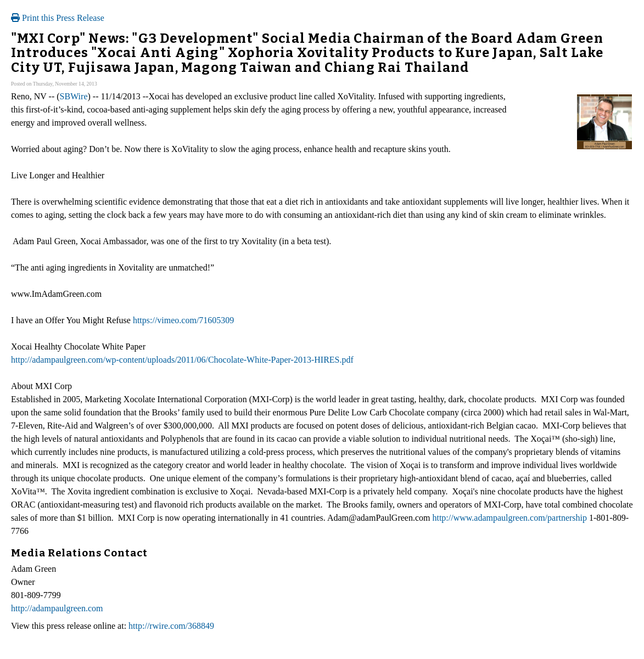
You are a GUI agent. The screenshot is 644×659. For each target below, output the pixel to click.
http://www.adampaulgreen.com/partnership (509, 518)
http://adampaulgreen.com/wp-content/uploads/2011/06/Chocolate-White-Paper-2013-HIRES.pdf (182, 360)
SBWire (74, 96)
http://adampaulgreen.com (57, 608)
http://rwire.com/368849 (171, 626)
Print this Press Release (58, 18)
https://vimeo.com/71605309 (183, 320)
